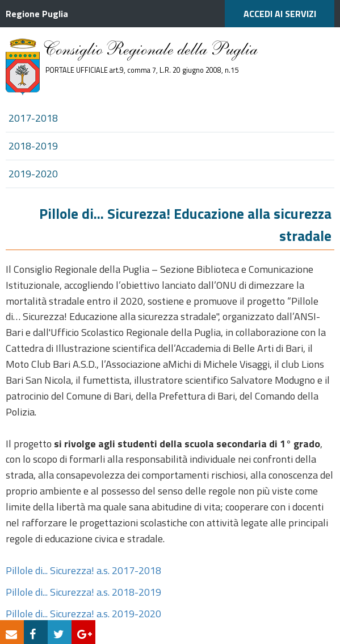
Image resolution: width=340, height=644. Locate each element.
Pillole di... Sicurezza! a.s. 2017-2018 (83, 570)
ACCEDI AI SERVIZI (280, 14)
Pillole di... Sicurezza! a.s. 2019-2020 (83, 614)
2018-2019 (33, 146)
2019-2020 (33, 174)
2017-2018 (33, 118)
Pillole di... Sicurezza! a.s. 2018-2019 (83, 592)
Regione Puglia (37, 14)
